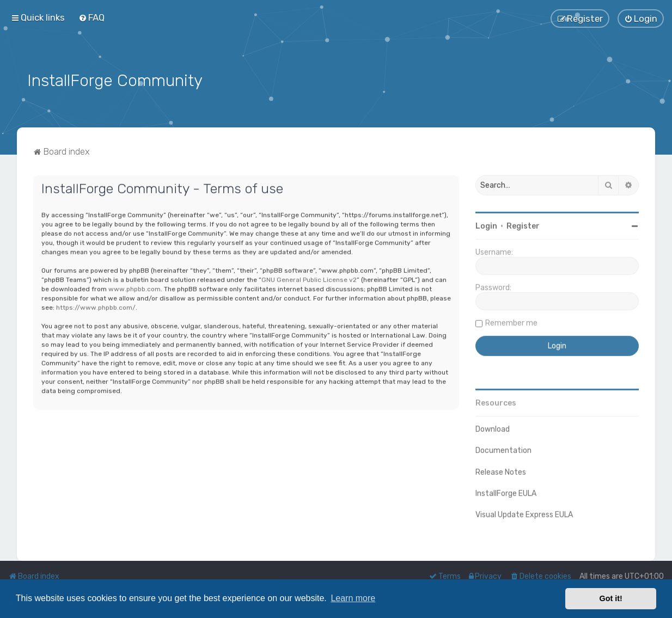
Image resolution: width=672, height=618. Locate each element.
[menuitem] (91, 17)
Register (523, 223)
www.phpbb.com (135, 286)
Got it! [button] (611, 598)
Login (486, 223)
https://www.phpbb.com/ (96, 304)
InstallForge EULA (506, 490)
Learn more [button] (353, 598)
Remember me (511, 320)
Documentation (503, 447)
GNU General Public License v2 (309, 277)
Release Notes (501, 469)
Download (493, 426)
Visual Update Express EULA (524, 512)
